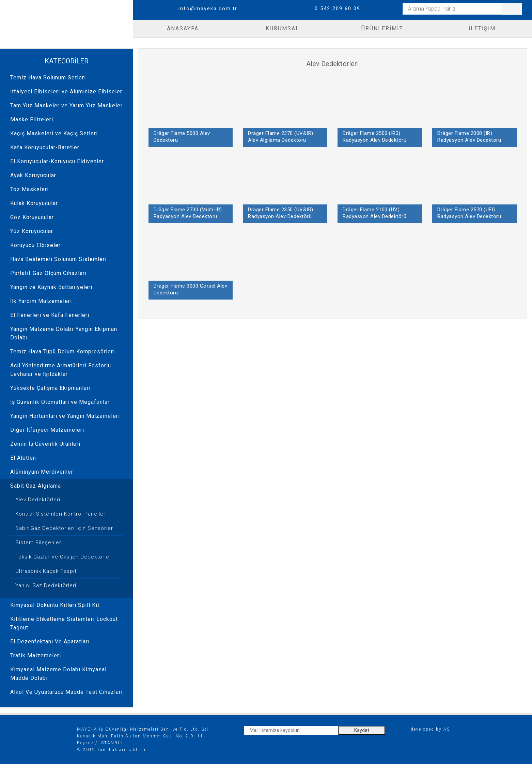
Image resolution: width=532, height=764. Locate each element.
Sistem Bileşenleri (39, 543)
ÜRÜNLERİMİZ (382, 28)
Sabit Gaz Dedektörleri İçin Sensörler (64, 528)
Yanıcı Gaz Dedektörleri (46, 585)
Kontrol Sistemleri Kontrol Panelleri (61, 514)
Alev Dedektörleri (38, 500)
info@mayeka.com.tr (208, 9)
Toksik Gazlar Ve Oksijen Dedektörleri (64, 557)
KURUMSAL (283, 28)
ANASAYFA (183, 28)
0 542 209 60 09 (338, 9)
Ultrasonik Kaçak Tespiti (47, 571)
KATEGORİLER (67, 61)
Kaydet (362, 730)
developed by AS (430, 729)
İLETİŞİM (482, 28)
